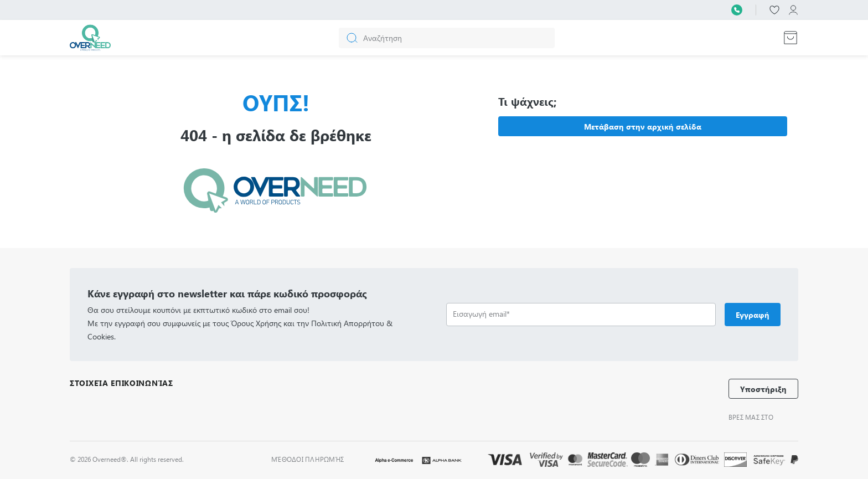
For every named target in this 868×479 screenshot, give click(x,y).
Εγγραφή (753, 315)
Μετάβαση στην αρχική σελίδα (643, 127)
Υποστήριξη (763, 389)
